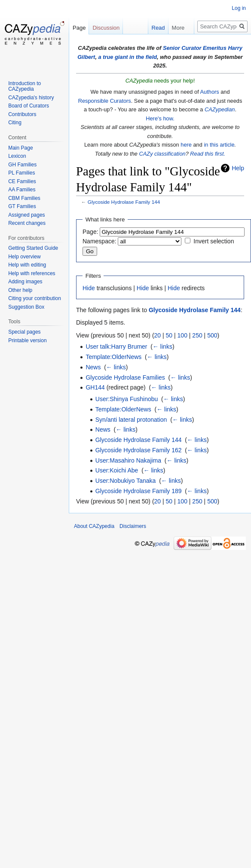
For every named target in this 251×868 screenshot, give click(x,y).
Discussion (106, 28)
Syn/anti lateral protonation (131, 420)
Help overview (24, 257)
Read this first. (208, 154)
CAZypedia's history (31, 98)
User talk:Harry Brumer (116, 347)
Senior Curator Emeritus (195, 48)
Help (238, 168)
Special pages (24, 332)
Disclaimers (133, 526)
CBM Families (24, 198)
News (93, 367)
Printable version (27, 340)
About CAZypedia (94, 526)
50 (169, 335)
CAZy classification (162, 154)
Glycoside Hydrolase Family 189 (139, 491)
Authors (210, 92)
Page (79, 28)
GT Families (22, 206)
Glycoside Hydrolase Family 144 (124, 202)
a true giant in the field (128, 57)
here (186, 145)
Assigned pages (26, 215)
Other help (20, 290)
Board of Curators (29, 106)
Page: (90, 232)
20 (158, 335)
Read (152, 28)
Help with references (32, 273)
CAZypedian (220, 109)
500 (212, 335)
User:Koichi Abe (117, 470)
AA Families (22, 190)
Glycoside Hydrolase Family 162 (139, 450)
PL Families (21, 173)
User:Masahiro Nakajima (128, 460)
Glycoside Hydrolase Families (125, 377)
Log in (239, 8)
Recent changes (27, 223)
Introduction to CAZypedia (24, 86)
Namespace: (99, 241)
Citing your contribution (35, 298)
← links (162, 347)
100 (182, 335)
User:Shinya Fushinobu (127, 399)
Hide (89, 288)
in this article (219, 145)
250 (197, 335)
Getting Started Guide (33, 248)
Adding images (25, 282)
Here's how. (160, 118)
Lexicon (17, 156)
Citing (15, 123)
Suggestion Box (26, 307)
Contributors (22, 114)
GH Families (22, 165)
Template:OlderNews (113, 357)
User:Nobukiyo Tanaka (126, 481)
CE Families (22, 181)
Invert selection (214, 241)
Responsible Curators (105, 101)
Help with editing (27, 265)
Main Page (20, 148)
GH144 (95, 387)
